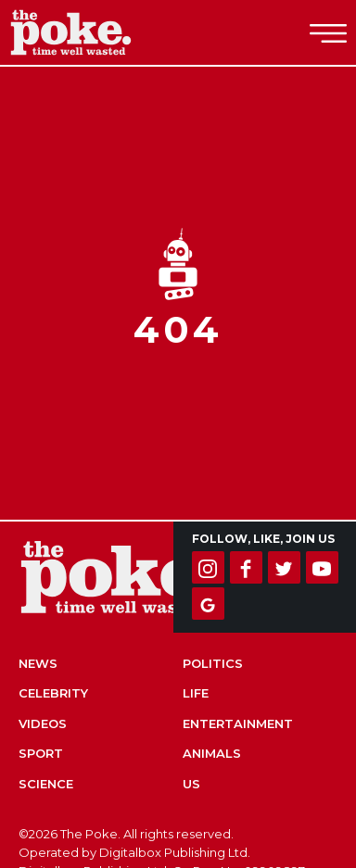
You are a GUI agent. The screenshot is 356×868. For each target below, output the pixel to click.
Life (196, 693)
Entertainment (238, 723)
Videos (43, 723)
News (38, 663)
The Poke (116, 32)
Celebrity (53, 693)
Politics (213, 663)
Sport (41, 753)
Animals (212, 753)
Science (46, 784)
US (191, 784)
